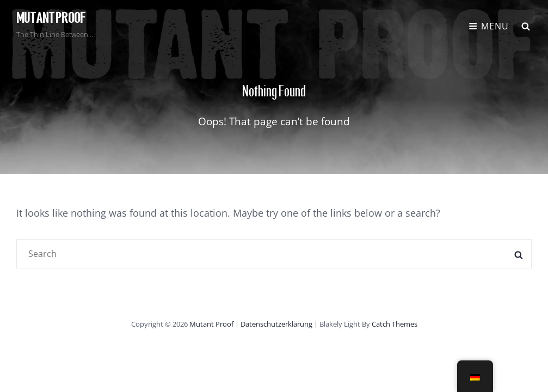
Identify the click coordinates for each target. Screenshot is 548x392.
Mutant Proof (51, 19)
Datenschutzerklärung (276, 324)
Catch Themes (395, 324)
